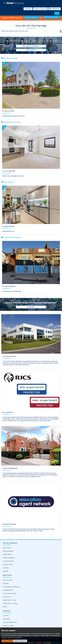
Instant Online (31, 18)
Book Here (31, 307)
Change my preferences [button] (20, 641)
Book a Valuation (40, 9)
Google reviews (31, 50)
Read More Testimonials (31, 46)
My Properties (54, 9)
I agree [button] (4, 641)
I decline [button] (10, 641)
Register (28, 9)
